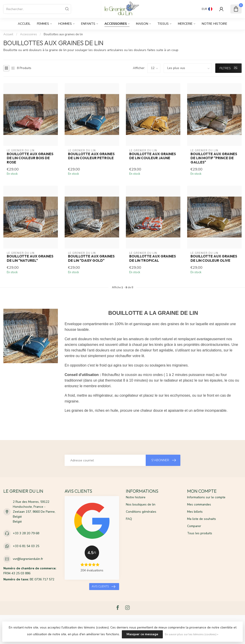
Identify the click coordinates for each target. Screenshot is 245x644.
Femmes (43, 24)
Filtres (228, 68)
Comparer (194, 526)
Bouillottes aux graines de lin (63, 34)
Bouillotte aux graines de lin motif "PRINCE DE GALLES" (214, 158)
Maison (142, 24)
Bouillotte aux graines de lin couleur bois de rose (30, 158)
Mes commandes (199, 504)
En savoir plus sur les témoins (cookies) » (192, 634)
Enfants (88, 24)
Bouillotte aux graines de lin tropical (153, 258)
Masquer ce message (142, 634)
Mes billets (195, 512)
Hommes (65, 24)
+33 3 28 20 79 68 (26, 533)
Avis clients (103, 587)
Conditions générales (141, 512)
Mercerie (185, 24)
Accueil (24, 24)
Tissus (163, 24)
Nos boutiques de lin (141, 504)
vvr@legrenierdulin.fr (28, 559)
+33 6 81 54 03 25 (26, 546)
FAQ (129, 519)
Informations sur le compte (206, 497)
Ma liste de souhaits (202, 519)
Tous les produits (200, 533)
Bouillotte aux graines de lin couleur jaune (153, 156)
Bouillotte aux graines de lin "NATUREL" (30, 258)
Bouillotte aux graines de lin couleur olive (214, 258)
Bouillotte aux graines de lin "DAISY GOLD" (91, 258)
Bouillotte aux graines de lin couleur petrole (91, 156)
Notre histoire (214, 24)
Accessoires (116, 24)
